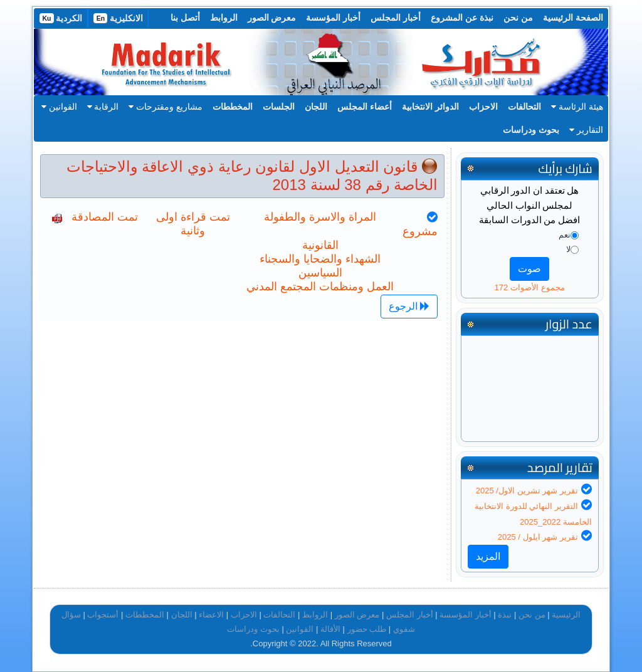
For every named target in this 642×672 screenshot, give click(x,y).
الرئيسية (566, 615)
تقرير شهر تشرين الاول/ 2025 (527, 491)
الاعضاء (211, 615)
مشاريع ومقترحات (166, 107)
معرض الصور (272, 18)
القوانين (59, 107)
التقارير (586, 130)
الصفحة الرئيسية (573, 18)
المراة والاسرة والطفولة (320, 217)
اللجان (316, 107)
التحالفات (524, 107)
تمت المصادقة (105, 217)
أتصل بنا (185, 18)
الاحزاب (483, 107)
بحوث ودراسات (531, 130)
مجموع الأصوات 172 (530, 287)
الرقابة (103, 107)
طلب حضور (367, 629)
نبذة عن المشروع (462, 18)
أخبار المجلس (396, 18)
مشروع (420, 231)
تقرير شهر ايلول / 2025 (538, 537)
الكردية (61, 18)
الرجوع (409, 306)
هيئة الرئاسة (577, 107)
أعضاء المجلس (365, 107)
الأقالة (330, 629)
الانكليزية (118, 18)
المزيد (488, 556)
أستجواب (103, 615)
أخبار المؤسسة (333, 18)
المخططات (233, 107)
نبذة (505, 615)
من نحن (518, 18)
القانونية (320, 245)
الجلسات (279, 107)
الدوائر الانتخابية (430, 107)
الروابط (224, 18)
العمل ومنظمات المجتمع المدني (320, 286)
